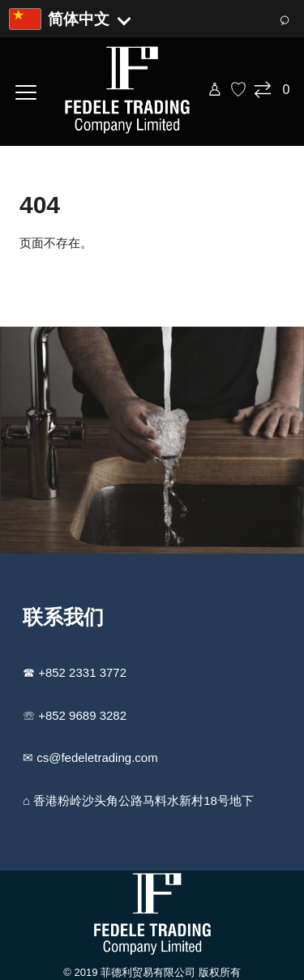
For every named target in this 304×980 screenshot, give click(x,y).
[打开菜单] (26, 90)
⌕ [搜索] (284, 19)
